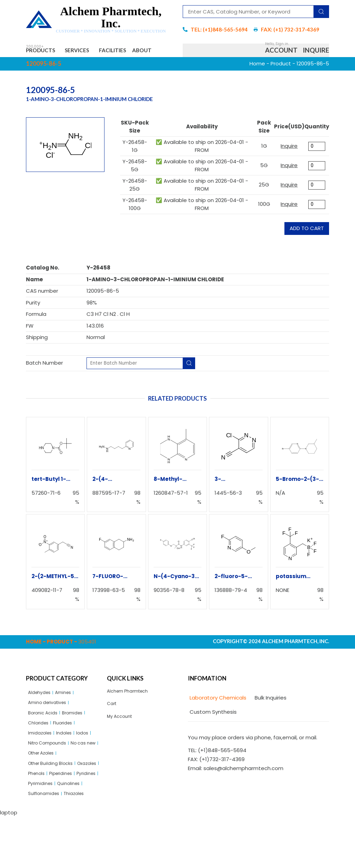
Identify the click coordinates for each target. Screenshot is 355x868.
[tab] (217, 718)
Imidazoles (42, 761)
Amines (69, 713)
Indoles (69, 761)
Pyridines (71, 820)
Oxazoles (40, 808)
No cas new (43, 784)
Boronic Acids (45, 737)
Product (281, 84)
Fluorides (68, 749)
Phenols (66, 808)
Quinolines (74, 832)
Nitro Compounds (51, 773)
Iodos (90, 761)
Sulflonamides (46, 844)
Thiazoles (81, 844)
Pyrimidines (42, 832)
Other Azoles (79, 784)
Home (257, 84)
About (43, 69)
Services (91, 52)
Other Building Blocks (54, 796)
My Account (122, 741)
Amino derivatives (51, 725)
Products (45, 52)
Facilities (134, 52)
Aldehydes (42, 713)
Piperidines (42, 820)
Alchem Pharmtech (132, 712)
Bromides (79, 737)
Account (281, 60)
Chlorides (40, 749)
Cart (113, 726)
